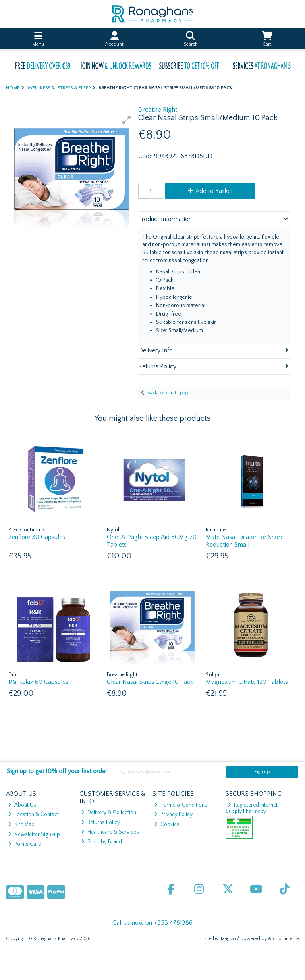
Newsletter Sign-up (34, 834)
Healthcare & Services (110, 832)
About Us (22, 805)
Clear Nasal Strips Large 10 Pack (150, 682)
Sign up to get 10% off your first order (57, 771)
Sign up (262, 772)
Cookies (167, 824)
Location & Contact (33, 814)
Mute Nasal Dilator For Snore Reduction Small (245, 541)
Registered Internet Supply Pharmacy (252, 808)
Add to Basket (210, 191)
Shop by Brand (101, 842)
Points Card (25, 844)
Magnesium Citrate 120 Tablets (247, 682)
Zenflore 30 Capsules (37, 537)
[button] (127, 120)
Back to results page (169, 393)
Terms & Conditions (181, 805)
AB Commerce (284, 939)
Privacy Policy (173, 814)
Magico (228, 939)
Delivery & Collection (109, 812)
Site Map (21, 824)
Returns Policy (100, 822)
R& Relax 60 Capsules (38, 682)
